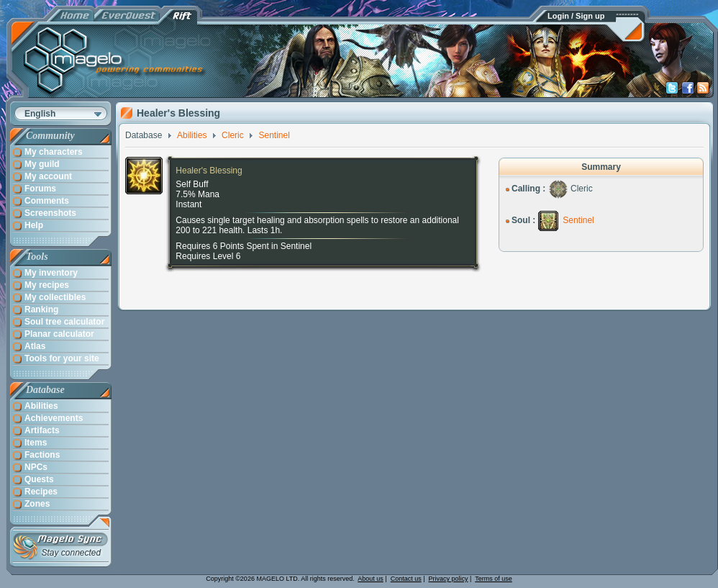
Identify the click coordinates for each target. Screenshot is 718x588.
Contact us (406, 579)
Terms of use (494, 579)
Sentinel (578, 220)
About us (371, 579)
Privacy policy (449, 579)
